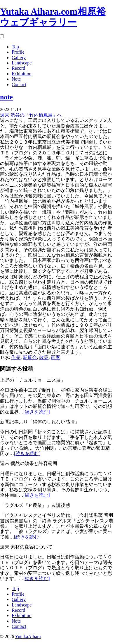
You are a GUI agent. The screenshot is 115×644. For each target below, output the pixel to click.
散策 (44, 357)
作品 (16, 357)
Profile (18, 52)
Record (18, 68)
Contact (19, 85)
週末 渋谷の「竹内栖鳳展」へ (31, 115)
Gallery (19, 58)
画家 (55, 357)
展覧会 (30, 357)
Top (15, 47)
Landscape (22, 63)
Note (16, 79)
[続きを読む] (37, 412)
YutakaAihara (28, 637)
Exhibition (22, 74)
